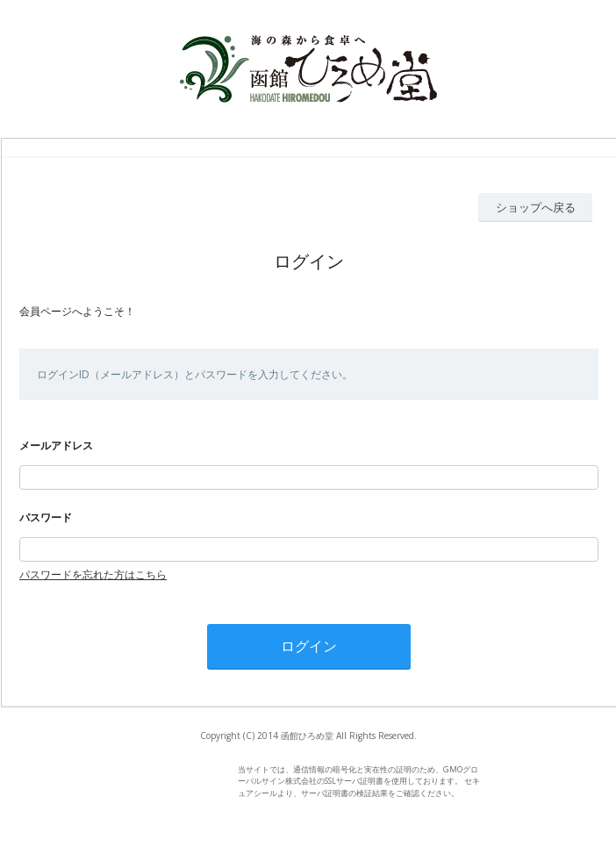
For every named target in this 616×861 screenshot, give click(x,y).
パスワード (46, 517)
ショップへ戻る (536, 207)
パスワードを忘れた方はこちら (93, 574)
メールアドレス (56, 445)
